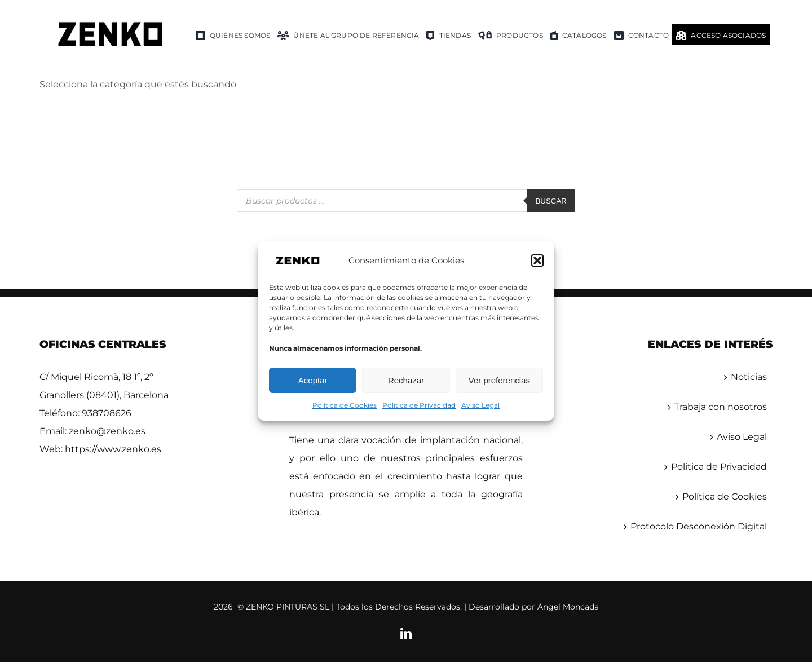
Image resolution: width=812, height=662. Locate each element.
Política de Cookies (345, 405)
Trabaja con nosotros (721, 407)
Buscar (551, 201)
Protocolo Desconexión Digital (699, 526)
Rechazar (406, 380)
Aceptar (313, 380)
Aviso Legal (480, 405)
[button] (537, 261)
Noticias (749, 377)
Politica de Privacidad (419, 405)
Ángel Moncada (568, 607)
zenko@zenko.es (107, 431)
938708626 (107, 413)
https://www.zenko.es (113, 449)
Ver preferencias (499, 380)
